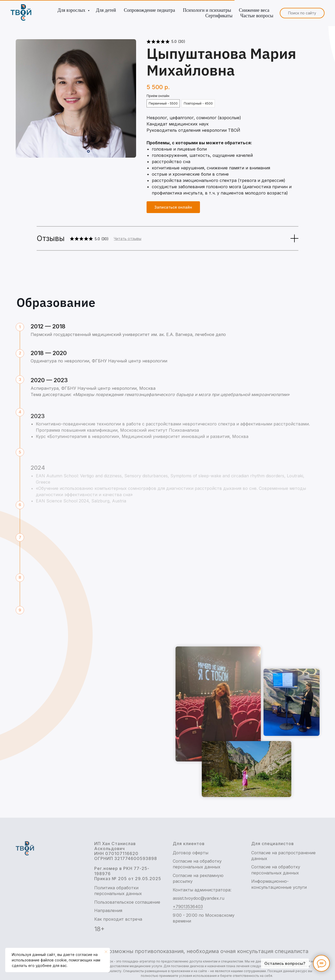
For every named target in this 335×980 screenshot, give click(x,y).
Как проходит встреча (118, 919)
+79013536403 (188, 907)
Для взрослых (72, 10)
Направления (108, 910)
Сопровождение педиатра (149, 10)
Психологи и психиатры (207, 10)
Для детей (106, 10)
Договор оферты (191, 853)
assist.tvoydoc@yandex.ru (199, 898)
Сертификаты (219, 16)
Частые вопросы (257, 16)
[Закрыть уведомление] (106, 952)
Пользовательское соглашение (127, 902)
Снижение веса (254, 10)
